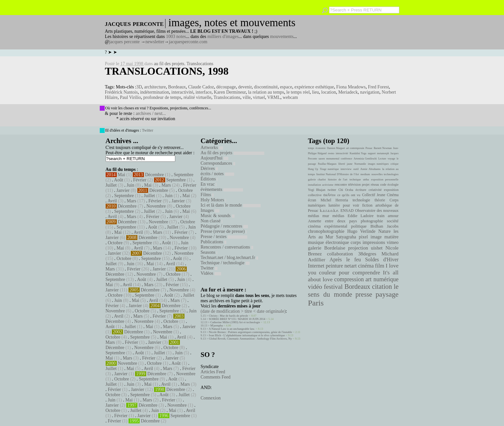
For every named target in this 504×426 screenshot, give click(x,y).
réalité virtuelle (197, 97)
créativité (375, 190)
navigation (370, 92)
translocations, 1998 (167, 71)
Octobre (185, 190)
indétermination (155, 92)
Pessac (369, 148)
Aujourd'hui (214, 158)
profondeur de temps (162, 97)
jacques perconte (124, 42)
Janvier (123, 190)
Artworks (212, 148)
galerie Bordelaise (327, 248)
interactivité (182, 92)
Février (140, 180)
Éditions (209, 179)
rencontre (341, 185)
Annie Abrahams (371, 169)
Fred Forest (378, 87)
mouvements (282, 37)
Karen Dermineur (230, 92)
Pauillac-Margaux (327, 164)
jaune (349, 164)
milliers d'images (223, 37)
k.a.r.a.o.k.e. (330, 211)
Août (119, 180)
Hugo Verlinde (361, 231)
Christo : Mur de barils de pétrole (229, 316)
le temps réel (298, 92)
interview (346, 169)
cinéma (366, 266)
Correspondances (218, 163)
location (329, 92)
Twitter (148, 130)
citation (382, 287)
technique (355, 179)
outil (356, 169)
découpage (226, 87)
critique (394, 164)
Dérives (209, 168)
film (380, 266)
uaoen (322, 159)
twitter (332, 190)
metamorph (383, 153)
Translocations (200, 64)
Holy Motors (213, 200)
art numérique (382, 279)
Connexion (210, 398)
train (381, 216)
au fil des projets (169, 64)
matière (391, 237)
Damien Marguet (336, 148)
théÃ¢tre (330, 195)
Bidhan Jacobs (385, 226)
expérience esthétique (314, 87)
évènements (222, 189)
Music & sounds (217, 216)
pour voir (351, 205)
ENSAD (347, 211)
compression (349, 279)
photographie (372, 221)
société (393, 221)
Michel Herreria (334, 200)
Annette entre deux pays (333, 221)
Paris (316, 303)
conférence (347, 159)
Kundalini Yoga (358, 153)
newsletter (155, 42)
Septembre (183, 175)
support (372, 153)
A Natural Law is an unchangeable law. (232, 329)
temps (311, 148)
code (383, 185)
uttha (366, 179)
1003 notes (176, 37)
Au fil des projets (232, 153)
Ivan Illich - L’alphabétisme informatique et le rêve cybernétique (247, 335)
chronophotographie (326, 231)
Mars (166, 185)
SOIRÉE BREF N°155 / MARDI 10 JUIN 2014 (237, 319)
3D (139, 87)
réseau (375, 185)
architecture (155, 87)
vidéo (315, 287)
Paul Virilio (130, 97)
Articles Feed (213, 372)
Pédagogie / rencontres (224, 226)
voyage (391, 159)
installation (315, 185)
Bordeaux (177, 87)
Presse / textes (224, 237)
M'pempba (217, 325)
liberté (342, 164)
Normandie (360, 164)
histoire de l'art (338, 179)
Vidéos (211, 273)
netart (351, 266)
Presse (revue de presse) (223, 231)
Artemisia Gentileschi (365, 159)
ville (247, 97)
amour (393, 216)
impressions (374, 242)
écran (312, 200)
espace (286, 87)
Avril (112, 201)
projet (366, 185)
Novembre (156, 206)
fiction (367, 205)
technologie (361, 200)
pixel (363, 237)
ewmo (331, 153)
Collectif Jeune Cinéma (380, 195)
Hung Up (313, 169)
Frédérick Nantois (122, 92)
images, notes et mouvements (232, 23)
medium (365, 174)
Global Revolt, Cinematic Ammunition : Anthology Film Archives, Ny (251, 339)
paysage (387, 294)
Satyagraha (346, 237)
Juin (130, 185)
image (376, 237)
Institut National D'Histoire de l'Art (338, 174)
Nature (385, 231)
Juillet (111, 185)
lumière (334, 205)
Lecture (382, 159)
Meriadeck (348, 92)
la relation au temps (266, 92)
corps (356, 242)
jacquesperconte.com (188, 42)
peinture (334, 266)
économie (321, 148)
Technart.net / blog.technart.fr (229, 258)
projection (358, 248)
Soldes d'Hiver (382, 259)
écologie (393, 185)
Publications (213, 242)
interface (204, 92)
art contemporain (355, 148)
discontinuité (266, 87)
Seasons (209, 252)
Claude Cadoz (201, 87)
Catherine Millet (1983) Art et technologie (235, 322)
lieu (315, 92)
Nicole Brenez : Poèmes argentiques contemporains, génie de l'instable (251, 332)
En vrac (209, 184)
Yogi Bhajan (317, 190)
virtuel (259, 97)
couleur (327, 273)
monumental (333, 159)
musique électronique (329, 242)
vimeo (392, 242)
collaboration (340, 254)
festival (333, 287)
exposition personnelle (385, 179)
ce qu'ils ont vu (349, 195)
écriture (361, 190)
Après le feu (345, 259)
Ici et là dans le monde (231, 205)
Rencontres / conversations (227, 247)
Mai (122, 175)
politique (359, 226)
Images (210, 210)
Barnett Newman (383, 148)
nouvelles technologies (385, 174)
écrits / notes (217, 174)
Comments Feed (215, 377)
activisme (328, 185)
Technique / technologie (225, 263)
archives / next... (151, 113)
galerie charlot (317, 179)
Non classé (211, 221)
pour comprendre (360, 272)
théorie (380, 200)
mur (326, 216)
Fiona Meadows (351, 87)
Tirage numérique (329, 169)
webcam (290, 97)
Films (207, 195)
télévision (354, 185)
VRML (274, 97)
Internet (316, 266)
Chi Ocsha (346, 190)
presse (364, 294)
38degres (367, 254)
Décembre (154, 175)
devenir (245, 87)
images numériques (378, 164)
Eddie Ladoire (361, 216)
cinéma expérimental (328, 226)
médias (338, 216)
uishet (377, 248)
